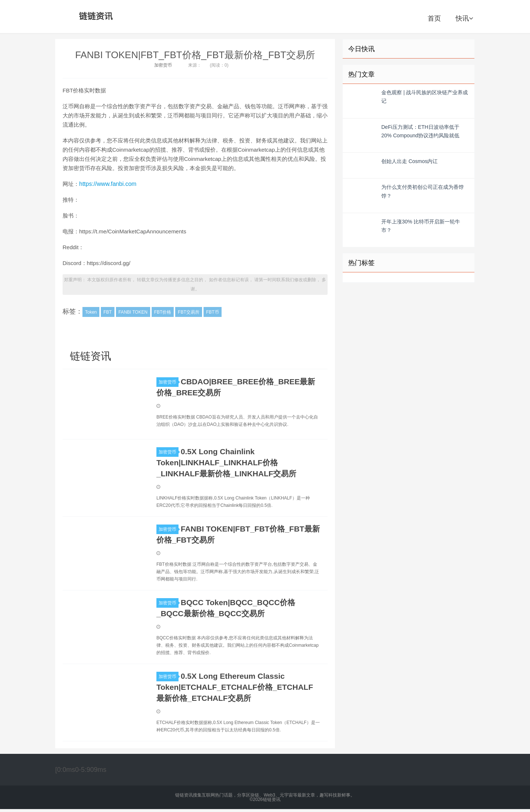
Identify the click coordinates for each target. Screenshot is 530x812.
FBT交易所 (189, 312)
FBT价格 (163, 312)
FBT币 (213, 312)
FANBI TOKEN (133, 312)
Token (91, 312)
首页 (434, 18)
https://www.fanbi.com (108, 184)
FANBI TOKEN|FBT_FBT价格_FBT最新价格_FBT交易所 (195, 55)
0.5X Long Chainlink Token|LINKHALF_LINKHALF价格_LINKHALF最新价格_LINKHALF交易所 (226, 463)
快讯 (464, 18)
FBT (108, 312)
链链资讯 (95, 17)
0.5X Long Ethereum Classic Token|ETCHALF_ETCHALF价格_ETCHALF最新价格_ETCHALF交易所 (235, 687)
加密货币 (163, 65)
